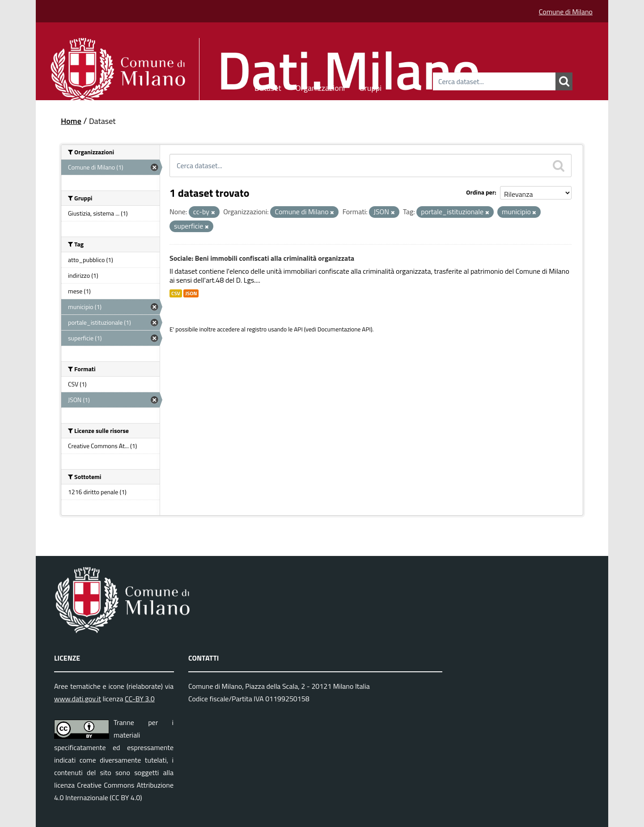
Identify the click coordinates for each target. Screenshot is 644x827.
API (298, 329)
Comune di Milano (566, 12)
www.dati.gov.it (78, 699)
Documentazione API (344, 329)
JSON (191, 293)
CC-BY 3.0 (140, 699)
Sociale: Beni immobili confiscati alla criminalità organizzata (262, 258)
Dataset (268, 87)
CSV (176, 293)
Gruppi (370, 87)
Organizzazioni (320, 87)
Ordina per (480, 192)
